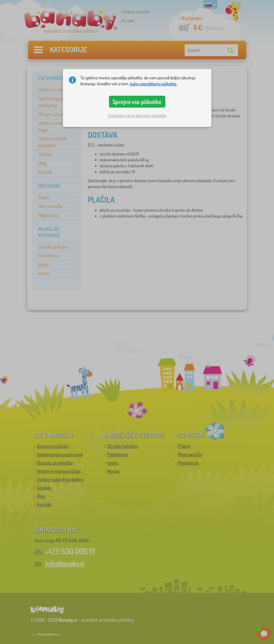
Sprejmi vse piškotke (137, 102)
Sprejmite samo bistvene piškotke (137, 115)
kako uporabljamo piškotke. (154, 84)
